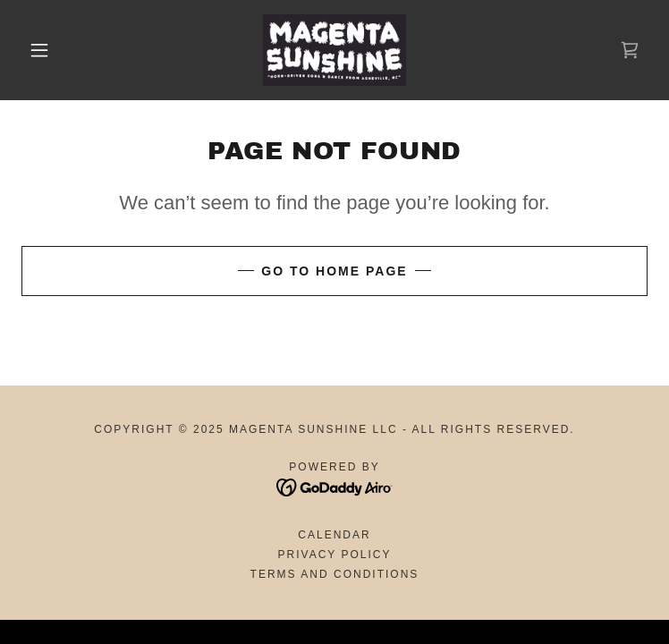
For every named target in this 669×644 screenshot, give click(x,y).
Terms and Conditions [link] (335, 574)
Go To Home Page (334, 271)
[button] (53, 50)
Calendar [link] (334, 535)
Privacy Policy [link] (335, 555)
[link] (334, 50)
